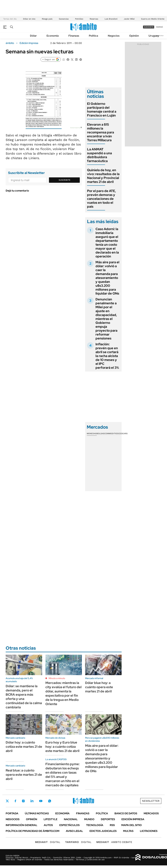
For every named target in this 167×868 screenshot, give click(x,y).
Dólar (33, 36)
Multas (128, 831)
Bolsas (101, 434)
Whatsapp (50, 801)
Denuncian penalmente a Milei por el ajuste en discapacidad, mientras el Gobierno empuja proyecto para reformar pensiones (106, 319)
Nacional (71, 819)
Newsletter (160, 36)
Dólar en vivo (29, 19)
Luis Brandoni (111, 19)
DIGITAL (48, 842)
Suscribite (65, 180)
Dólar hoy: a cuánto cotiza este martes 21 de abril (24, 747)
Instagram (23, 801)
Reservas (94, 19)
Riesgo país (47, 19)
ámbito (10, 43)
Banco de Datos (126, 813)
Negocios (114, 36)
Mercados (151, 813)
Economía (53, 36)
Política (93, 36)
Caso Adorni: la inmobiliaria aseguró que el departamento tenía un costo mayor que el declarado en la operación (107, 243)
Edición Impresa (133, 819)
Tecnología (95, 825)
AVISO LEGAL (74, 831)
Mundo (89, 819)
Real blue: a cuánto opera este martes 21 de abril (24, 775)
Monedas (92, 434)
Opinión (134, 36)
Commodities (111, 434)
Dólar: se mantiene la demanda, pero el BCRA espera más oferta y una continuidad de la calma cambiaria (24, 697)
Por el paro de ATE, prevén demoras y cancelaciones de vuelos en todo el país (101, 199)
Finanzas (74, 36)
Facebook (15, 801)
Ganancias (64, 19)
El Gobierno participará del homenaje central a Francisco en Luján (102, 110)
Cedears (123, 434)
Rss (112, 825)
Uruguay (154, 36)
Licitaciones (149, 831)
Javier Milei (129, 19)
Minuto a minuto (57, 678)
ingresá (159, 27)
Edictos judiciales (103, 831)
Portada (12, 813)
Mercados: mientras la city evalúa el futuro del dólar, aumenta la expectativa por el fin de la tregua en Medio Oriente (63, 693)
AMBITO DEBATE (114, 842)
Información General (21, 825)
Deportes (108, 819)
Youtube (41, 801)
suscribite (149, 27)
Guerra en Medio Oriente (153, 19)
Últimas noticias (37, 813)
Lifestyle (51, 819)
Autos (48, 825)
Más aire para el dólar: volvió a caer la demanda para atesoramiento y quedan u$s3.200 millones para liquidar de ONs (107, 278)
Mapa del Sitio (131, 825)
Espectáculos (69, 825)
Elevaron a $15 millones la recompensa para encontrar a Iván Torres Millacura (101, 132)
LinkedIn (32, 801)
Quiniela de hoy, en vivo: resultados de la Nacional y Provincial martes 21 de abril (103, 176)
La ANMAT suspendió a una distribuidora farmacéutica (99, 155)
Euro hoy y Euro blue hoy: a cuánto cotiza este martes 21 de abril (62, 747)
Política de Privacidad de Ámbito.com (33, 831)
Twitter (7, 801)
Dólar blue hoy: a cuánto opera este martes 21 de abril (99, 687)
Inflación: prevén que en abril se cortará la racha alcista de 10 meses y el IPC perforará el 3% (107, 356)
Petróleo (79, 19)
